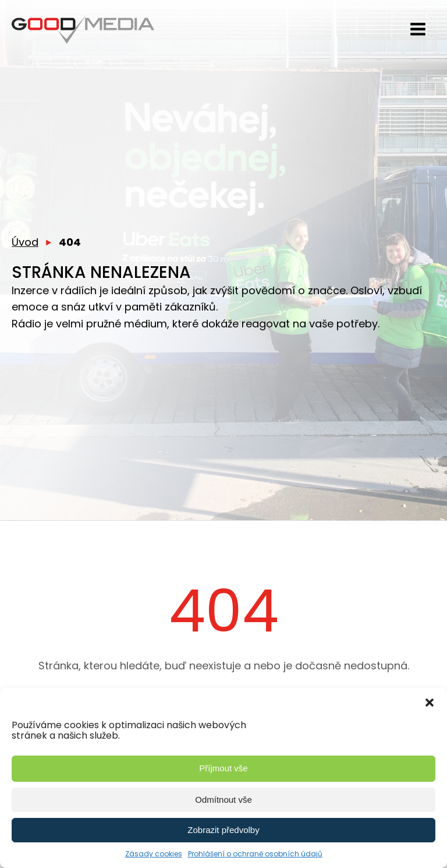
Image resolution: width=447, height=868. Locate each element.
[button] (430, 703)
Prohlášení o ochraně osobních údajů (255, 854)
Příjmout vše (223, 768)
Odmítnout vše (223, 800)
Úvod (25, 242)
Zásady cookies (154, 854)
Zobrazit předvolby (223, 830)
